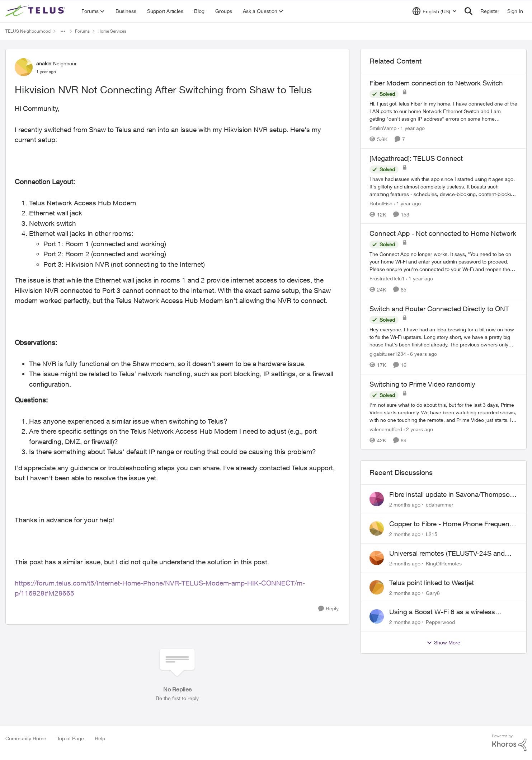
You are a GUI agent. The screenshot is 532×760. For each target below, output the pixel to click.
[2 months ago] (405, 505)
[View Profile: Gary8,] (377, 587)
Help (100, 738)
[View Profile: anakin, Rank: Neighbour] (24, 67)
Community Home (26, 738)
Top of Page (70, 738)
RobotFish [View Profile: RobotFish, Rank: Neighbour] (381, 203)
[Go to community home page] (36, 11)
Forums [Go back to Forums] (82, 31)
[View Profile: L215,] (377, 528)
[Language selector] (435, 11)
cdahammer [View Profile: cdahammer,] (440, 505)
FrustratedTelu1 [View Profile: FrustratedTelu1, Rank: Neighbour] (387, 278)
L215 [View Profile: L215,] (432, 534)
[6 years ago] (422, 354)
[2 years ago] (418, 429)
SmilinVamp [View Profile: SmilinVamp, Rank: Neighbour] (383, 128)
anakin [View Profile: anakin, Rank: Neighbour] (44, 63)
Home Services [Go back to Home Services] (112, 31)
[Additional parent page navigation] (63, 31)
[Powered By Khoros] (509, 743)
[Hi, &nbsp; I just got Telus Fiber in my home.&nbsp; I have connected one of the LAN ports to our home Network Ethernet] (443, 111)
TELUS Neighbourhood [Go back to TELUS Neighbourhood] (28, 31)
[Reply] (328, 609)
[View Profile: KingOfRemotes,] (377, 558)
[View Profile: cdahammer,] (377, 499)
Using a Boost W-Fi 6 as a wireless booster (442, 612)
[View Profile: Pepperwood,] (377, 616)
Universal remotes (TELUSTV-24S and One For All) (447, 554)
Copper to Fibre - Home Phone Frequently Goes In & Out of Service (453, 524)
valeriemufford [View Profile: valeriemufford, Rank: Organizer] (386, 429)
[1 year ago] (411, 128)
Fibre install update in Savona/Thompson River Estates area (451, 495)
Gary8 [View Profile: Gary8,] (433, 593)
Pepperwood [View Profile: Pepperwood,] (440, 622)
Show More (443, 643)
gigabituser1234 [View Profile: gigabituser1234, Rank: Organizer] (388, 354)
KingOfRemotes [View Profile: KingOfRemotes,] (444, 563)
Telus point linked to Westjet (432, 583)
